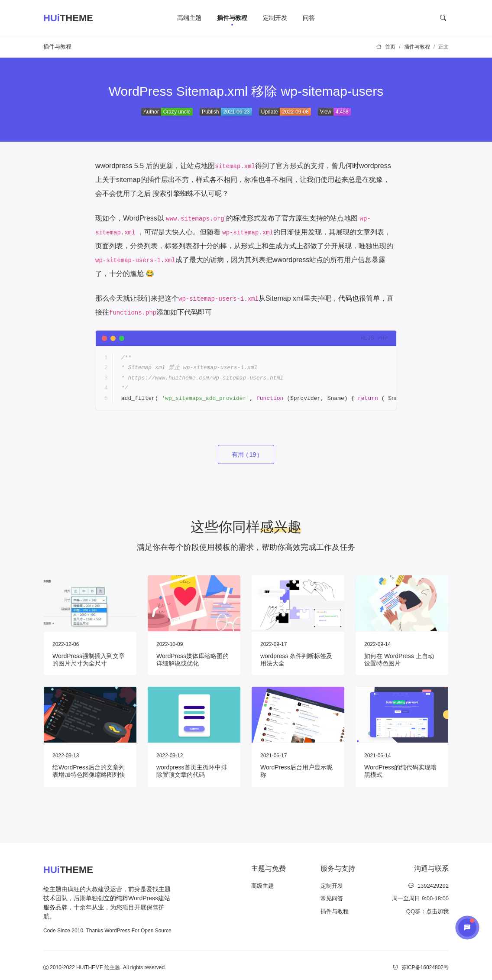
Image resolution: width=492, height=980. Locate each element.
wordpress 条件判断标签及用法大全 (296, 660)
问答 (309, 18)
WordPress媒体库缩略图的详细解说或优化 (193, 660)
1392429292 (429, 886)
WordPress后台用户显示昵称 (296, 771)
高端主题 (189, 18)
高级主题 (262, 886)
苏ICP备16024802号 (421, 967)
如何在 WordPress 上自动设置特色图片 (399, 660)
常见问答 (332, 898)
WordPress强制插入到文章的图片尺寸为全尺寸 (89, 660)
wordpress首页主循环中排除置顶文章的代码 (192, 771)
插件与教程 (232, 18)
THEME (68, 18)
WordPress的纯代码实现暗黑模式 (400, 771)
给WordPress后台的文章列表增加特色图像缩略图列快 (89, 771)
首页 (390, 47)
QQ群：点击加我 (427, 911)
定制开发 (275, 18)
